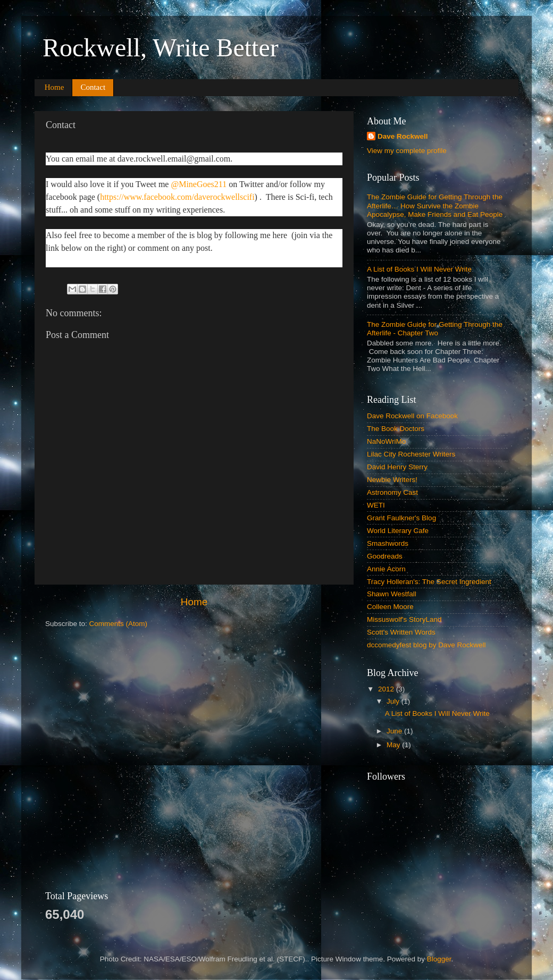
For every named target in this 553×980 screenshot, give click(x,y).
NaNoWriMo (386, 441)
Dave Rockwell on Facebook (412, 416)
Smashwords (388, 543)
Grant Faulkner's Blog (401, 518)
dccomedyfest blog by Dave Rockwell (426, 645)
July (394, 701)
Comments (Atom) (119, 624)
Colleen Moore (390, 607)
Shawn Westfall (392, 594)
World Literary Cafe (398, 531)
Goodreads (385, 556)
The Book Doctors (396, 429)
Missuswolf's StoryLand (404, 619)
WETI (376, 505)
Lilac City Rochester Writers (411, 454)
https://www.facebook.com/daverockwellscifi (177, 197)
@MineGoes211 (199, 184)
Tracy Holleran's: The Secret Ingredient (429, 582)
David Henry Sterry (397, 467)
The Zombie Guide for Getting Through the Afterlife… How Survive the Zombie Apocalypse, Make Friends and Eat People (435, 205)
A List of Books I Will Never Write (419, 269)
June (395, 731)
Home (55, 87)
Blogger (439, 959)
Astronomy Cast (392, 492)
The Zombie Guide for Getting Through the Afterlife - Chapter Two (435, 329)
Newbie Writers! (392, 480)
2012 (387, 689)
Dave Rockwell (403, 136)
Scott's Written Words (401, 632)
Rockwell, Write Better (161, 48)
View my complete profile (407, 151)
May (394, 745)
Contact (93, 87)
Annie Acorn (386, 569)
